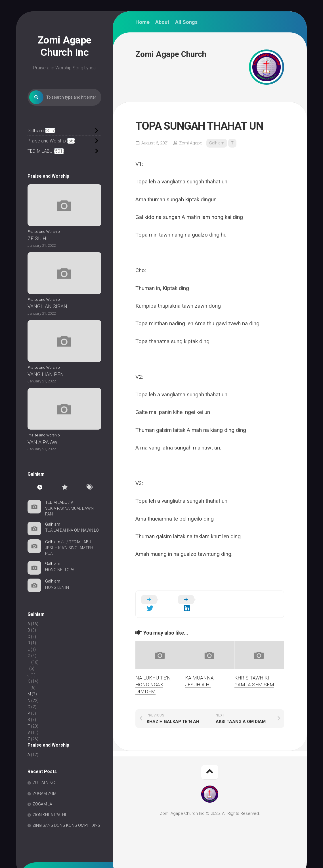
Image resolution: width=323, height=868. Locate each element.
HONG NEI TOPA (60, 570)
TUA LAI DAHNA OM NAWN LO (72, 530)
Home (142, 22)
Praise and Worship (47, 141)
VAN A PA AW (42, 442)
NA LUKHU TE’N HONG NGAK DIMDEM (153, 676)
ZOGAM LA (42, 804)
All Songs (186, 22)
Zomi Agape (191, 143)
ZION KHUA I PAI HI (49, 815)
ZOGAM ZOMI (45, 794)
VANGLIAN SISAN (47, 306)
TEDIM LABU (40, 151)
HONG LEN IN (57, 587)
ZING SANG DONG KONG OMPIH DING (67, 826)
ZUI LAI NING (44, 783)
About (162, 22)
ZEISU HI (38, 239)
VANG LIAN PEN (46, 374)
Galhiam (36, 131)
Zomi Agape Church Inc (65, 46)
